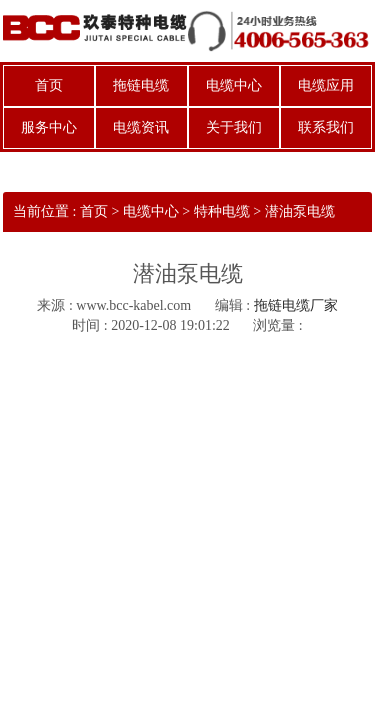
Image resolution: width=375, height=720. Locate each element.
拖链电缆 (141, 85)
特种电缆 (222, 211)
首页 (49, 85)
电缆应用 (326, 85)
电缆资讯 (141, 127)
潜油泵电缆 (300, 211)
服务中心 (49, 127)
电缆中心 (234, 85)
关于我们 (234, 127)
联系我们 (326, 127)
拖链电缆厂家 (296, 305)
